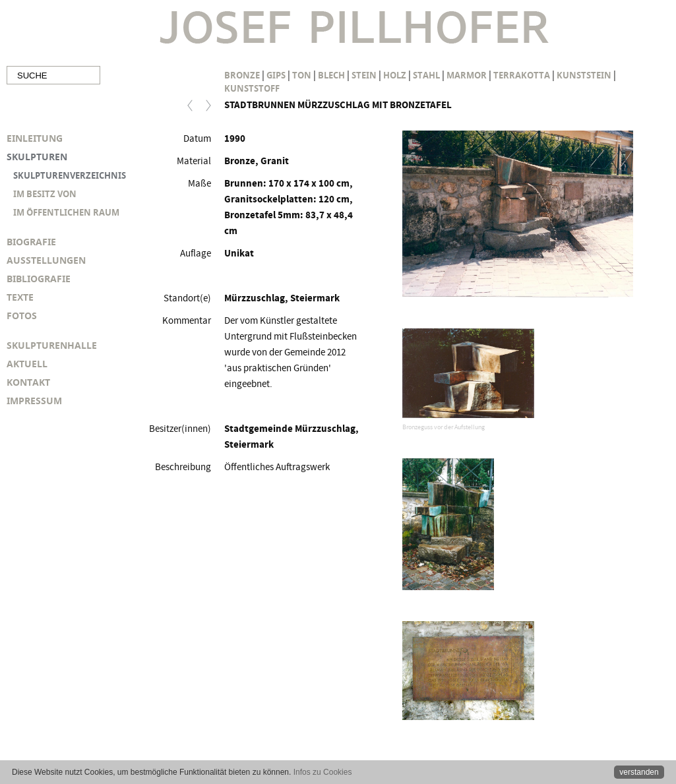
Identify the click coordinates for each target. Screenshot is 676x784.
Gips (276, 75)
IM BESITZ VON (45, 194)
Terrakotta (522, 75)
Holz (395, 75)
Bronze (242, 75)
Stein (364, 75)
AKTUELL (27, 364)
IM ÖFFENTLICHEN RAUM (66, 212)
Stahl (426, 75)
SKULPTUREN (37, 157)
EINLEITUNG (35, 138)
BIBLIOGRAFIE (39, 279)
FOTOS (22, 316)
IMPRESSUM (34, 401)
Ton (302, 75)
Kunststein (584, 75)
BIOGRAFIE (31, 242)
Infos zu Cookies (323, 772)
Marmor (467, 75)
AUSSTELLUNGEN (46, 260)
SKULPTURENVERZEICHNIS (70, 175)
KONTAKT (28, 382)
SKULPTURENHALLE (52, 345)
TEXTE (20, 297)
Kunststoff (252, 88)
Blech (331, 75)
